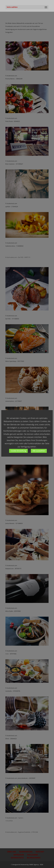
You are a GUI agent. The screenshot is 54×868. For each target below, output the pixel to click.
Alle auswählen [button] (39, 451)
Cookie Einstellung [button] (18, 451)
